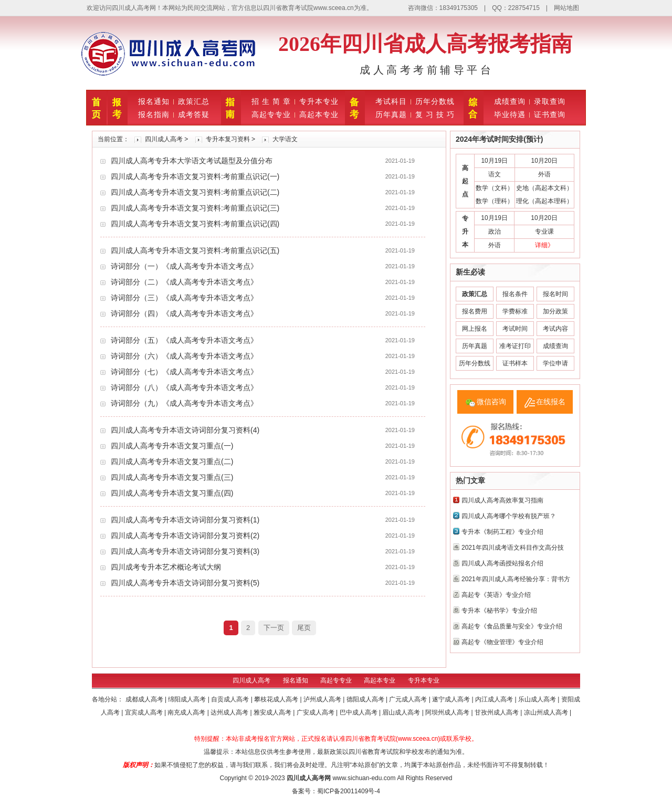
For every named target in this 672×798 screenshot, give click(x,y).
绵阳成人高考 (188, 699)
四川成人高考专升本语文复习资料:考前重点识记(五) (195, 250)
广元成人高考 (409, 699)
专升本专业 (319, 101)
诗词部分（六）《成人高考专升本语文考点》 (184, 356)
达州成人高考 (230, 712)
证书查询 (550, 114)
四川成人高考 (164, 139)
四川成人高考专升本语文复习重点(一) (172, 446)
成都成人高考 (145, 699)
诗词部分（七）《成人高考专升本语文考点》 (184, 372)
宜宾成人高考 (145, 712)
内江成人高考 (495, 699)
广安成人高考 (316, 712)
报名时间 (555, 294)
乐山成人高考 (538, 699)
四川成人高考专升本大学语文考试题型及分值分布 (192, 161)
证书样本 (515, 363)
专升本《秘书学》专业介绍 (499, 611)
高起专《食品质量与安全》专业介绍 (512, 626)
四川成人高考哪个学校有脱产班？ (509, 516)
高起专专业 (271, 114)
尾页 (304, 628)
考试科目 (391, 101)
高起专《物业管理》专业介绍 (502, 642)
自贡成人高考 (231, 699)
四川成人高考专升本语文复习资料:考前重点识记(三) (195, 208)
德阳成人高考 (366, 699)
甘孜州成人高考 (497, 712)
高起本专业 (319, 114)
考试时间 (515, 329)
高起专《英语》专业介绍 (496, 595)
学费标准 (515, 311)
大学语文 (285, 139)
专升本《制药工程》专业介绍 (502, 532)
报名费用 (475, 311)
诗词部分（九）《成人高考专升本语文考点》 (184, 403)
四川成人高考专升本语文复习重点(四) (172, 493)
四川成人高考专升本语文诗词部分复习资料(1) (185, 520)
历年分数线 (435, 101)
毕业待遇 (510, 114)
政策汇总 (194, 101)
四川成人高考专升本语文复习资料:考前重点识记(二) (195, 192)
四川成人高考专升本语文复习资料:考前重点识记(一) (195, 176)
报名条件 (515, 294)
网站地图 (566, 8)
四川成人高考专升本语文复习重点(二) (172, 461)
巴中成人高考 (359, 712)
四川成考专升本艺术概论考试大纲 (166, 567)
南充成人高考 (187, 712)
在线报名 (551, 402)
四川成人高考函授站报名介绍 (502, 563)
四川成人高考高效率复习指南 (502, 500)
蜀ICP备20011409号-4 (349, 791)
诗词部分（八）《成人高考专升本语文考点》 (184, 387)
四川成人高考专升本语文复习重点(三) (172, 477)
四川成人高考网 (309, 778)
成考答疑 (194, 114)
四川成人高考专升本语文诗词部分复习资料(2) (185, 535)
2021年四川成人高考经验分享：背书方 (516, 579)
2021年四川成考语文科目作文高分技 (513, 548)
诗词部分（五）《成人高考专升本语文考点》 (184, 340)
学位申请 (555, 363)
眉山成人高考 (402, 712)
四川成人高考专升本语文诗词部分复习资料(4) (185, 430)
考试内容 (555, 329)
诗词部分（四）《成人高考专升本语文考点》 (184, 313)
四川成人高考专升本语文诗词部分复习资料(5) (185, 583)
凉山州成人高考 (547, 712)
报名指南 (154, 114)
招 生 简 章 (271, 101)
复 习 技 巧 (435, 114)
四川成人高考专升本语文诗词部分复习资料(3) (185, 551)
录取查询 (550, 101)
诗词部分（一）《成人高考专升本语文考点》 (184, 266)
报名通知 (154, 101)
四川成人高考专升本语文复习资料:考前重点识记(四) (195, 224)
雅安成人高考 (273, 712)
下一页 (274, 628)
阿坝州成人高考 (448, 712)
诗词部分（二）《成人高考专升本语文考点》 (184, 282)
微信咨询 (491, 402)
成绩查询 (510, 101)
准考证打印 (515, 346)
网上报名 (475, 329)
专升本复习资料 (228, 139)
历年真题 (391, 114)
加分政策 (555, 311)
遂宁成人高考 (452, 699)
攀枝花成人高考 (277, 699)
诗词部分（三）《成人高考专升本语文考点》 (184, 298)
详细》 (544, 245)
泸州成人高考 (323, 699)
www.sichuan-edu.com (364, 778)
